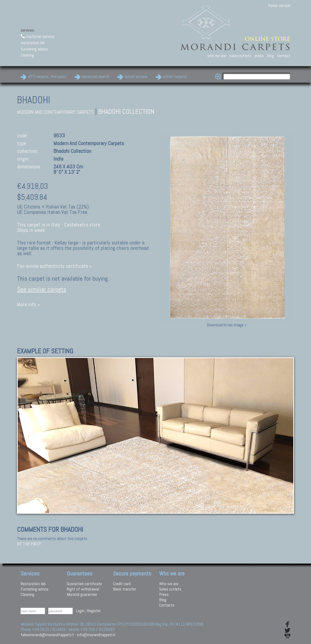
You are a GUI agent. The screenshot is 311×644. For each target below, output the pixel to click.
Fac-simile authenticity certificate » (54, 266)
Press (164, 594)
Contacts (167, 605)
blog (270, 56)
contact (284, 56)
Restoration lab (33, 584)
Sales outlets (170, 589)
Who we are (169, 584)
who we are (217, 56)
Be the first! (29, 544)
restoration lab (33, 43)
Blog (163, 600)
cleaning (27, 55)
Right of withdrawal (83, 589)
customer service (37, 36)
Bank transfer (125, 589)
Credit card (122, 584)
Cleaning (27, 594)
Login (80, 611)
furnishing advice (34, 49)
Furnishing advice (35, 589)
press (259, 56)
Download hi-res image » (227, 325)
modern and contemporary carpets (55, 112)
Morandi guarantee (82, 594)
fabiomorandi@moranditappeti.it (47, 635)
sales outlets (240, 56)
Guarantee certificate (84, 584)
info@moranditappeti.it (96, 635)
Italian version (279, 5)
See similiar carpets (42, 289)
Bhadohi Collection (126, 111)
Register (94, 611)
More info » (28, 304)
